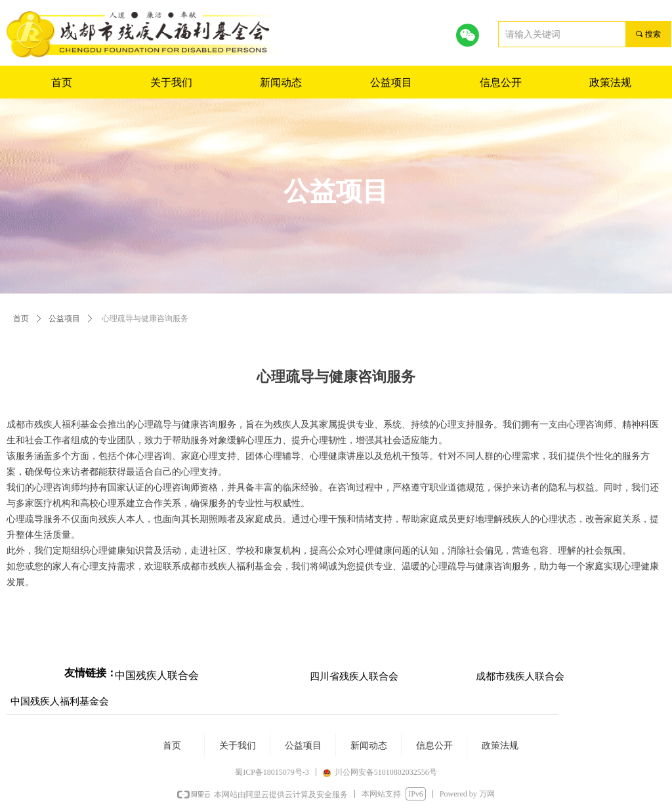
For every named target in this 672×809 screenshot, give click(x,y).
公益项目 (64, 318)
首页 (21, 318)
